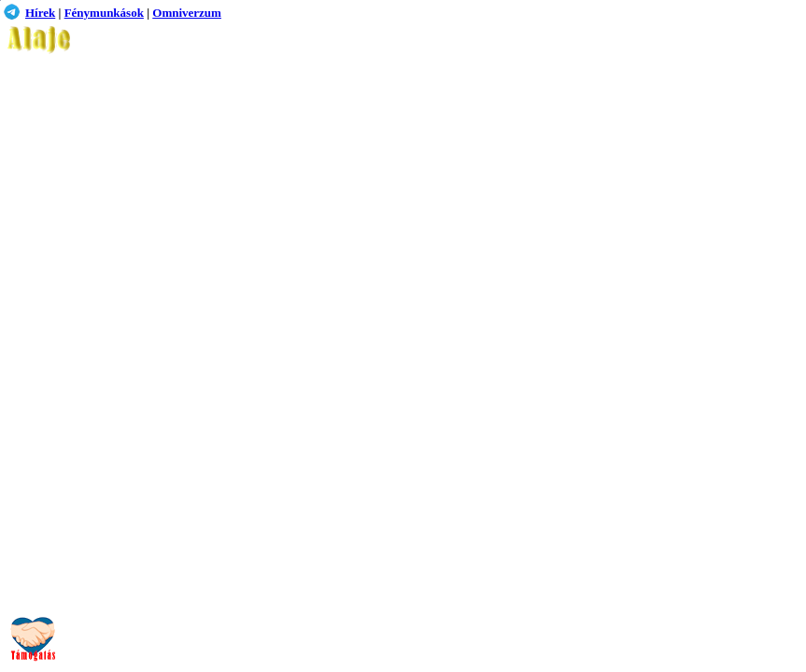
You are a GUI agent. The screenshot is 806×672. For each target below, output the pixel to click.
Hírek (40, 13)
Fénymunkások (104, 13)
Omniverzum (187, 13)
